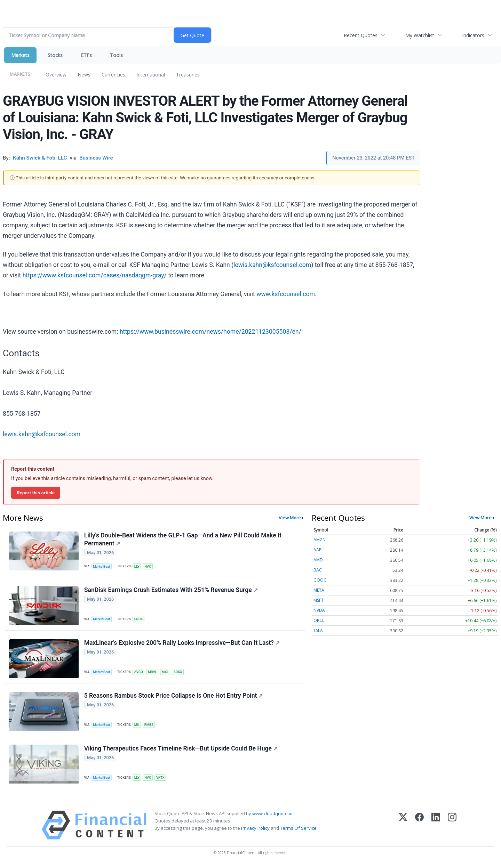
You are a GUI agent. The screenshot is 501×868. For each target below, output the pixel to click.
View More (290, 518)
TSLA (318, 630)
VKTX (161, 779)
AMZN (320, 540)
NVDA (319, 610)
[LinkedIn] (436, 827)
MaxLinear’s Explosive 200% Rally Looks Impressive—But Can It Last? (182, 643)
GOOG (320, 580)
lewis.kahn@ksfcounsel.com (272, 265)
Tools (116, 55)
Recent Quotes (361, 35)
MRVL (153, 673)
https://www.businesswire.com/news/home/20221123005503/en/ (210, 332)
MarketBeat (102, 566)
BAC (318, 570)
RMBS (150, 726)
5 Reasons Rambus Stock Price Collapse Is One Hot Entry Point (174, 697)
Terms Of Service (298, 830)
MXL (166, 673)
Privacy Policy (255, 830)
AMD (318, 560)
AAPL (319, 550)
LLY (137, 566)
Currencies (113, 75)
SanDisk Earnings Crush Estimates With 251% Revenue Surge (171, 590)
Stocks (55, 55)
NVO (149, 566)
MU (137, 726)
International (151, 75)
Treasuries (188, 75)
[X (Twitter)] (403, 827)
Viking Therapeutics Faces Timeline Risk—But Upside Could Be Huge (181, 750)
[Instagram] (452, 827)
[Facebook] (419, 827)
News (84, 75)
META (319, 590)
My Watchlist (420, 35)
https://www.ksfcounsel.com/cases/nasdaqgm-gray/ (95, 275)
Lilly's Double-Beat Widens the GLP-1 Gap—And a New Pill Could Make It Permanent (183, 539)
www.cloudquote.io (272, 815)
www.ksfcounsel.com (286, 294)
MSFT (319, 600)
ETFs (86, 55)
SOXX (179, 673)
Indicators (473, 35)
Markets (20, 55)
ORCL (319, 620)
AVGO (139, 673)
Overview (56, 75)
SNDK (139, 620)
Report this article (36, 493)
